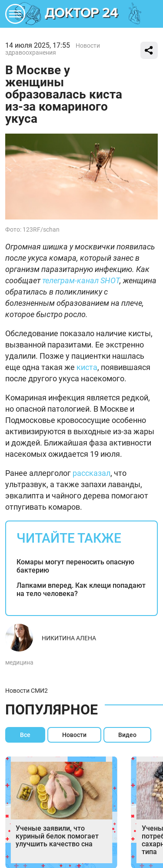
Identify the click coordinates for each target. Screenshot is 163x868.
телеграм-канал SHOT (81, 280)
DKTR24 (82, 14)
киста (87, 367)
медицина (19, 662)
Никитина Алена (69, 638)
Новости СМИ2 (27, 691)
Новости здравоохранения (53, 49)
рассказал (91, 473)
